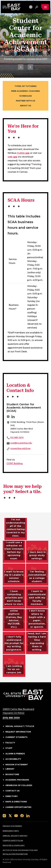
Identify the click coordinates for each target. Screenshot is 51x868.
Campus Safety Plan (13, 841)
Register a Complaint (14, 845)
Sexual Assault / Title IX (20, 726)
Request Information (18, 732)
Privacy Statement (12, 826)
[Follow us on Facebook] (22, 815)
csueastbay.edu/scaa (20, 448)
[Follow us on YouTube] (16, 815)
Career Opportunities (18, 807)
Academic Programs (17, 780)
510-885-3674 (17, 438)
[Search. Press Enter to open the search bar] (37, 7)
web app (12, 157)
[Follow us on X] (10, 815)
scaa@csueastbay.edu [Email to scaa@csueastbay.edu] (21, 443)
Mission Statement (17, 765)
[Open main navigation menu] (45, 7)
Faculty (10, 743)
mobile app (23, 153)
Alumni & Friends (15, 754)
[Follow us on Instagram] (4, 815)
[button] (31, 7)
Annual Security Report (15, 836)
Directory (12, 796)
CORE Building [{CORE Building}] (15, 463)
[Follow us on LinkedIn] (28, 815)
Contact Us (13, 791)
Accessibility (13, 759)
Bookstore (12, 774)
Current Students (16, 737)
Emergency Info (11, 831)
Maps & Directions (16, 802)
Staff (9, 748)
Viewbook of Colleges (19, 785)
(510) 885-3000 (11, 718)
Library (10, 769)
